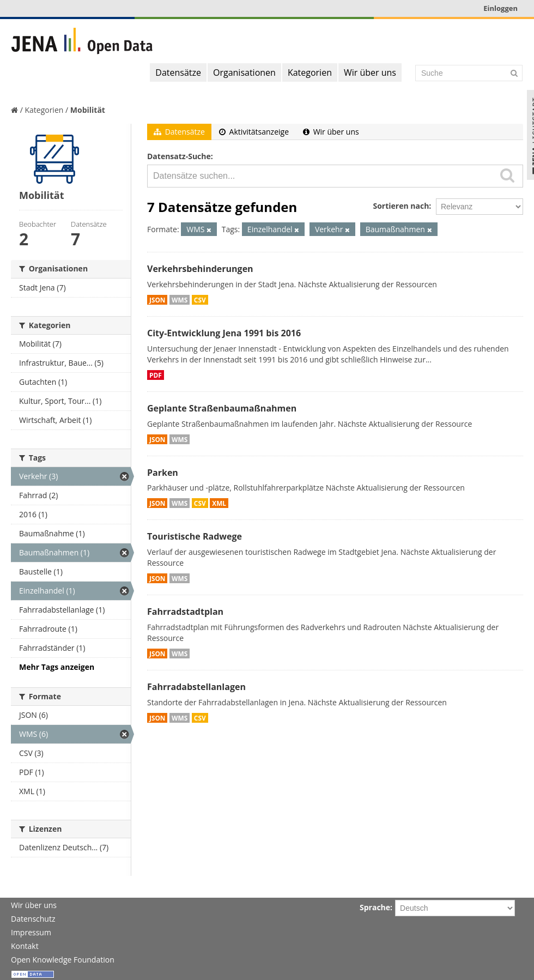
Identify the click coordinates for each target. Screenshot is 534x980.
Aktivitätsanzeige (254, 132)
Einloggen (500, 8)
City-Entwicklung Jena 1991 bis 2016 (224, 333)
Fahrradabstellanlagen (196, 687)
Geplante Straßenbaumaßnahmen (222, 408)
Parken (163, 473)
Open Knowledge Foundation (63, 960)
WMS (180, 300)
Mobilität (88, 110)
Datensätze (178, 72)
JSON (157, 300)
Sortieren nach (401, 206)
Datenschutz (33, 919)
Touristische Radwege (195, 536)
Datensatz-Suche (179, 156)
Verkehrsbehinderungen (200, 269)
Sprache (375, 907)
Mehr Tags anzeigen (57, 667)
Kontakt (25, 946)
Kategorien (310, 72)
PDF (156, 375)
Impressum (31, 932)
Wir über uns (370, 72)
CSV (200, 300)
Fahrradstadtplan (185, 612)
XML (219, 503)
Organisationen (244, 72)
